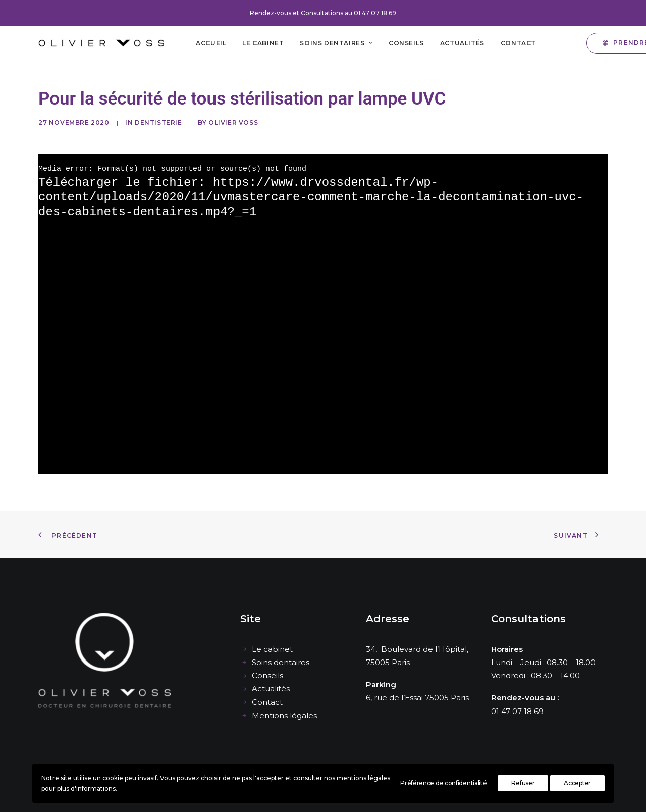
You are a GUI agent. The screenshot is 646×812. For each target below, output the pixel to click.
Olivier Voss (233, 122)
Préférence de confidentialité (443, 783)
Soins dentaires (336, 43)
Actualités (462, 43)
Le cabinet (263, 43)
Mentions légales (284, 715)
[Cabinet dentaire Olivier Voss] (101, 43)
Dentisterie (158, 122)
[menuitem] (211, 43)
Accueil (211, 43)
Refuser (523, 783)
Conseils (406, 43)
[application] (323, 314)
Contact (518, 43)
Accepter (577, 783)
